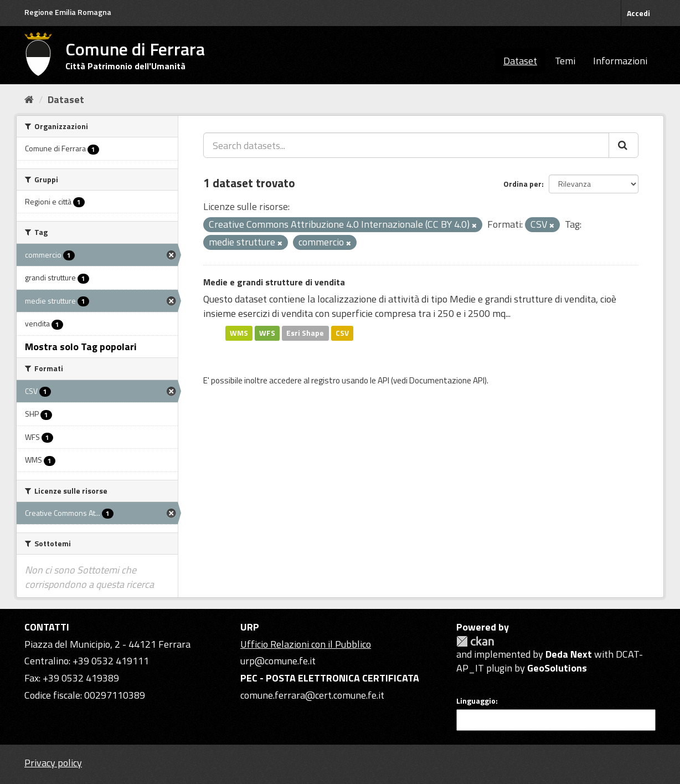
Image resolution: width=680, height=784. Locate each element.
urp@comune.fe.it (278, 661)
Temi (565, 61)
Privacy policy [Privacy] (53, 763)
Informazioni (620, 61)
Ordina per (522, 184)
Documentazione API (447, 380)
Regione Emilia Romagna (68, 12)
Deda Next (569, 654)
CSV (342, 333)
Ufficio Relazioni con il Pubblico (306, 644)
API (383, 380)
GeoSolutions (557, 668)
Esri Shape (305, 333)
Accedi (638, 13)
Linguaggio (476, 701)
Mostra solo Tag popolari (81, 347)
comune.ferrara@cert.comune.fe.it (312, 695)
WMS (239, 333)
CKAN (475, 641)
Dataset (520, 61)
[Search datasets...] (406, 145)
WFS (267, 333)
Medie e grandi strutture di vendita (274, 282)
